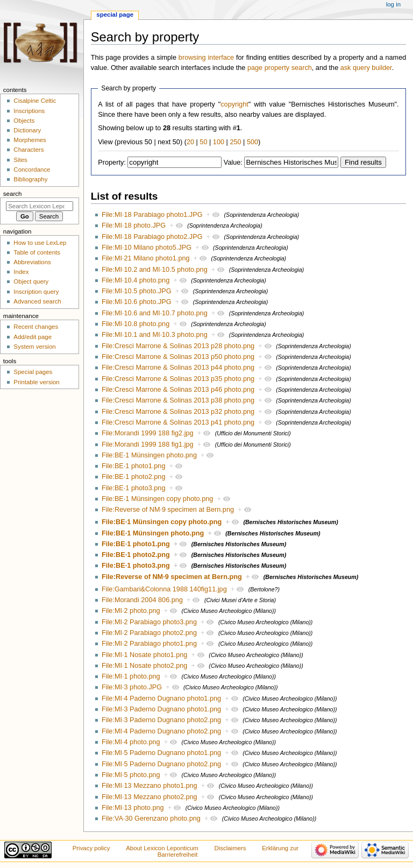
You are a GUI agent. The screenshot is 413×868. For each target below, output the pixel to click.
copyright (234, 104)
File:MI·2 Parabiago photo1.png (149, 644)
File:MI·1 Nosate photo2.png (144, 666)
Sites (20, 160)
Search (13, 194)
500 (252, 142)
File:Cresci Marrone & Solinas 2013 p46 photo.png (178, 390)
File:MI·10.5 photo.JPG (137, 291)
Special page (115, 15)
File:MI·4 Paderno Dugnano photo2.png (161, 731)
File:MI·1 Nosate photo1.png (144, 655)
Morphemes (30, 140)
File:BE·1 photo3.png (134, 488)
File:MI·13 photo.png (133, 808)
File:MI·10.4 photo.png (136, 280)
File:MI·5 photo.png (131, 775)
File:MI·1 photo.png (131, 676)
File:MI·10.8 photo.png (136, 324)
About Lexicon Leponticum (162, 848)
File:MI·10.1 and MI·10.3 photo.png (155, 335)
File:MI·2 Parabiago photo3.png (149, 622)
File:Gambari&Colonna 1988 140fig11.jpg (164, 589)
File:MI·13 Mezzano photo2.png (149, 797)
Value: (233, 163)
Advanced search (37, 301)
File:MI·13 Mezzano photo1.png (149, 786)
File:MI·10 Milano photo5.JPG (147, 248)
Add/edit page (33, 337)
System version (34, 347)
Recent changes (36, 327)
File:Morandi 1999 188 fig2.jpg (148, 433)
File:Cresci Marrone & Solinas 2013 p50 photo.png (178, 357)
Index (21, 272)
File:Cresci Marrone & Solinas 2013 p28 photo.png (178, 346)
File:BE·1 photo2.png (134, 477)
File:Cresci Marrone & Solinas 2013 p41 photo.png (178, 422)
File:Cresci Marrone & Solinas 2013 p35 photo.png (178, 379)
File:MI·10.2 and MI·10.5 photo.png (155, 270)
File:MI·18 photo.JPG (134, 225)
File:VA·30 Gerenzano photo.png (151, 818)
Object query (31, 281)
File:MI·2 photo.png (131, 611)
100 (219, 142)
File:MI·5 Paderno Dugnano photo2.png (161, 764)
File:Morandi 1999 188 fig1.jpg (148, 444)
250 (235, 142)
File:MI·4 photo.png (131, 742)
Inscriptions (29, 111)
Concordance (32, 170)
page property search (280, 68)
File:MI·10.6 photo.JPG (137, 302)
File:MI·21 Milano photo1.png (146, 258)
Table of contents (37, 252)
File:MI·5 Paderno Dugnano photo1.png (161, 753)
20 (190, 142)
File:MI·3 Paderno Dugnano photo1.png (161, 709)
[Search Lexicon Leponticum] (40, 206)
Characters (29, 150)
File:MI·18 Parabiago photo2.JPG (152, 237)
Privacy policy (91, 848)
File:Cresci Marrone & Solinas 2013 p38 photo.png (178, 400)
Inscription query (36, 292)
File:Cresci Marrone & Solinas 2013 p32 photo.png (178, 412)
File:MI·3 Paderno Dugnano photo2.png (161, 720)
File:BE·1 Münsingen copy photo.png (157, 499)
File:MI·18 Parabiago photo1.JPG (152, 215)
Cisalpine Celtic (35, 101)
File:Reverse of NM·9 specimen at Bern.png (168, 510)
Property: (112, 163)
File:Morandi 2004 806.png (142, 600)
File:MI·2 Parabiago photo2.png (149, 633)
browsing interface (206, 58)
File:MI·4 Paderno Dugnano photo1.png (161, 698)
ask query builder (366, 68)
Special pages (33, 372)
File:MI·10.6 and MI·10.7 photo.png (155, 313)
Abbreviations (32, 262)
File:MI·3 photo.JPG (132, 687)
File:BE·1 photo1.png (134, 466)
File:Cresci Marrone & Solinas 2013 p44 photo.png (178, 368)
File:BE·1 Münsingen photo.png (149, 455)
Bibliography (30, 179)
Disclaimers (230, 848)
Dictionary (27, 130)
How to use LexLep (40, 243)
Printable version (36, 382)
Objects (24, 121)
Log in (393, 4)
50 (203, 142)
